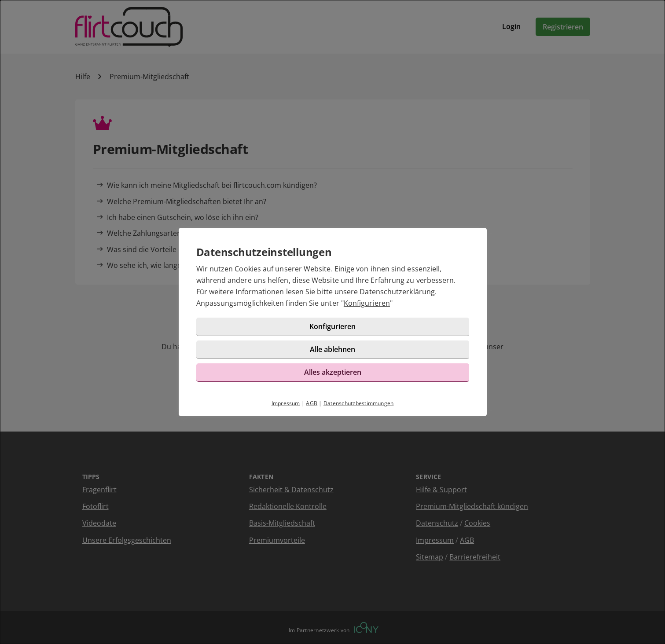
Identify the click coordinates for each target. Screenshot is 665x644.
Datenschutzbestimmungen (359, 403)
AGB (312, 403)
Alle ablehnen (332, 349)
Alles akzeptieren (333, 372)
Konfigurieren (367, 303)
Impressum (286, 403)
